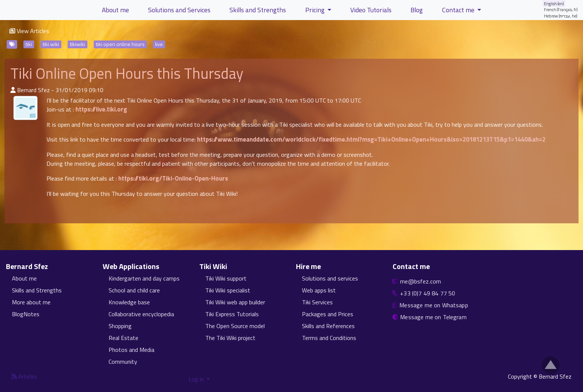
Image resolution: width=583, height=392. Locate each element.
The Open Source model (235, 326)
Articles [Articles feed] (24, 376)
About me (24, 278)
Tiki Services (317, 302)
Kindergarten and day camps (144, 278)
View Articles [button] (29, 31)
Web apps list (319, 290)
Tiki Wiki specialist (228, 290)
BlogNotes (26, 314)
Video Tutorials (371, 10)
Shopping (120, 326)
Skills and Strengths (37, 290)
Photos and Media (131, 350)
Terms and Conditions (329, 338)
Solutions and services (330, 278)
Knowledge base (129, 302)
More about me (31, 302)
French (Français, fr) (561, 9)
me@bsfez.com (421, 281)
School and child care (134, 290)
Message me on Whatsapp (434, 305)
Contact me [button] (459, 10)
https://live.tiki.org (101, 109)
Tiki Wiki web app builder (235, 302)
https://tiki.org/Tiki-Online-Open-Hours (173, 178)
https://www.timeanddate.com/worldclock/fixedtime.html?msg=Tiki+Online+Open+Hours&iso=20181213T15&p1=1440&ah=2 (371, 139)
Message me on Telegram (433, 317)
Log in (197, 379)
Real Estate (123, 338)
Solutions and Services (179, 10)
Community (123, 362)
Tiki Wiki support (226, 278)
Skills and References (328, 326)
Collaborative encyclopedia (141, 314)
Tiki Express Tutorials (232, 314)
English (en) (554, 4)
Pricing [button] (316, 10)
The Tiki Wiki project (230, 338)
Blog (417, 10)
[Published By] (13, 90)
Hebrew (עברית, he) (561, 16)
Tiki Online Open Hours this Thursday (127, 73)
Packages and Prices (328, 314)
